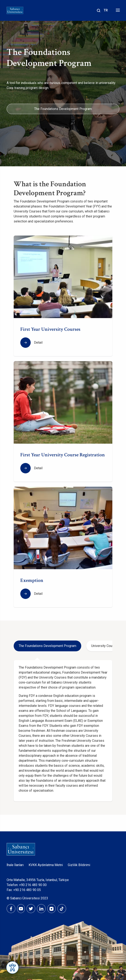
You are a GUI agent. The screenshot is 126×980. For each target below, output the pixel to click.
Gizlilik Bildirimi (79, 865)
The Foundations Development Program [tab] (47, 646)
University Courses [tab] (105, 646)
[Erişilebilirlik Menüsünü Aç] (12, 968)
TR (106, 10)
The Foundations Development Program (63, 109)
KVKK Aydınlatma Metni (46, 865)
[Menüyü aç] (117, 11)
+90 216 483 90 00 (33, 885)
